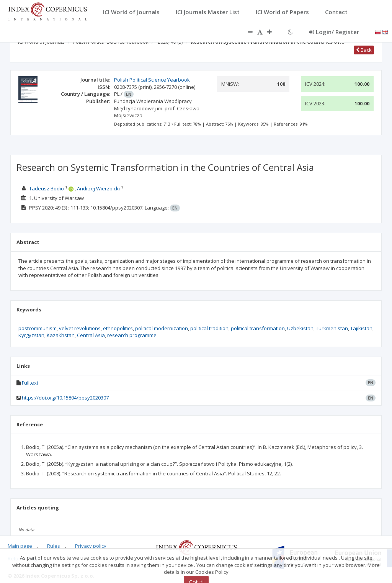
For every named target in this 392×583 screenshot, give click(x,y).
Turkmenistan (332, 328)
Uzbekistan (300, 328)
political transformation (258, 328)
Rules (54, 546)
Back (364, 50)
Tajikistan (361, 328)
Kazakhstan (61, 335)
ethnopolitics (118, 328)
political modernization (162, 328)
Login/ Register (334, 32)
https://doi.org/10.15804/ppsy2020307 (65, 398)
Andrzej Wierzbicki (98, 188)
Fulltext (30, 383)
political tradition (209, 328)
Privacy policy (91, 546)
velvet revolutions (80, 328)
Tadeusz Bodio (47, 188)
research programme (132, 335)
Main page (20, 546)
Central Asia (91, 335)
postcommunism (38, 328)
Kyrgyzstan (31, 335)
